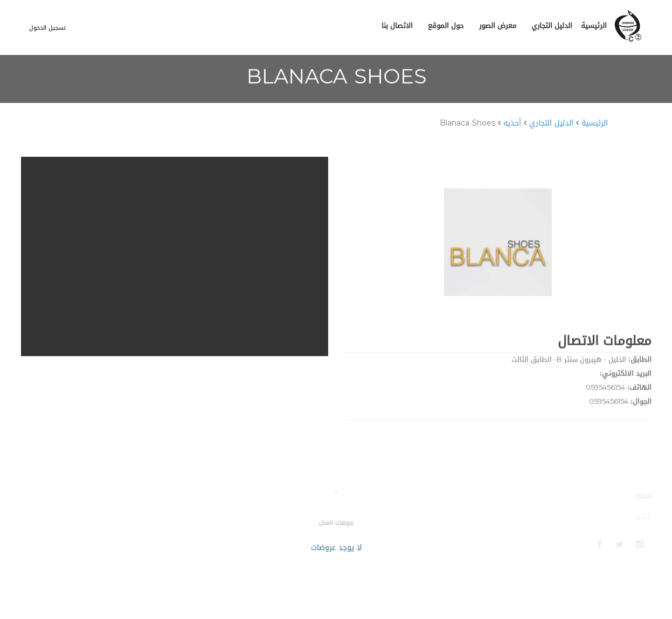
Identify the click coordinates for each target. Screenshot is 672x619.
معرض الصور (498, 26)
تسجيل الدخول (47, 28)
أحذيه (512, 123)
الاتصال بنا (397, 26)
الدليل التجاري (552, 26)
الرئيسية (594, 26)
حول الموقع (446, 26)
